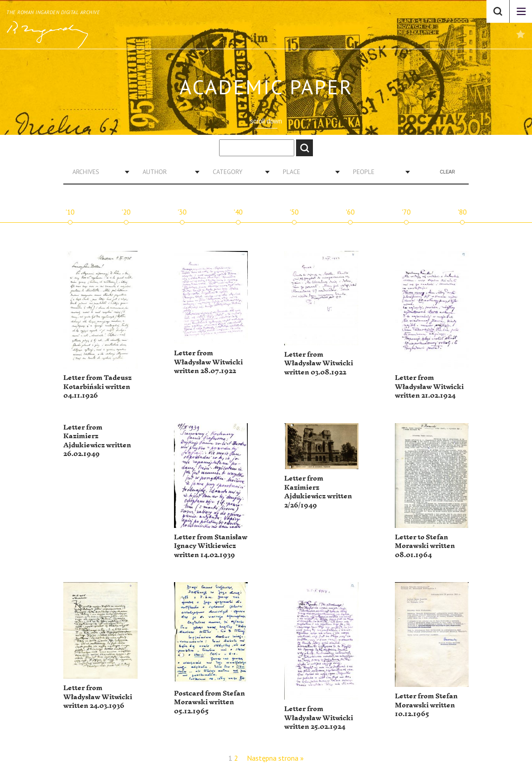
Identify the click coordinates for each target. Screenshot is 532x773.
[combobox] (97, 172)
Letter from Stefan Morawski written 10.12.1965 (426, 705)
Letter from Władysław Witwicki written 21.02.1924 (429, 387)
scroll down (266, 121)
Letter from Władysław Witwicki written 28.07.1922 (208, 362)
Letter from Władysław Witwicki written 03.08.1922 (319, 363)
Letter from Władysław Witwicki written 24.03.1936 (98, 697)
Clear (448, 172)
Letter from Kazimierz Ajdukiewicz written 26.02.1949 (97, 441)
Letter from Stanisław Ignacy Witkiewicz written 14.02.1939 (211, 546)
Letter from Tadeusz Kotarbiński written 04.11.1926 (97, 387)
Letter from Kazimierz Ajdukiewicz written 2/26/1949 (318, 492)
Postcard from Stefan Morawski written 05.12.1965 (210, 702)
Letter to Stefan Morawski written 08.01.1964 (425, 546)
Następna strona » (275, 758)
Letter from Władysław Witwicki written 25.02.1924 (319, 718)
